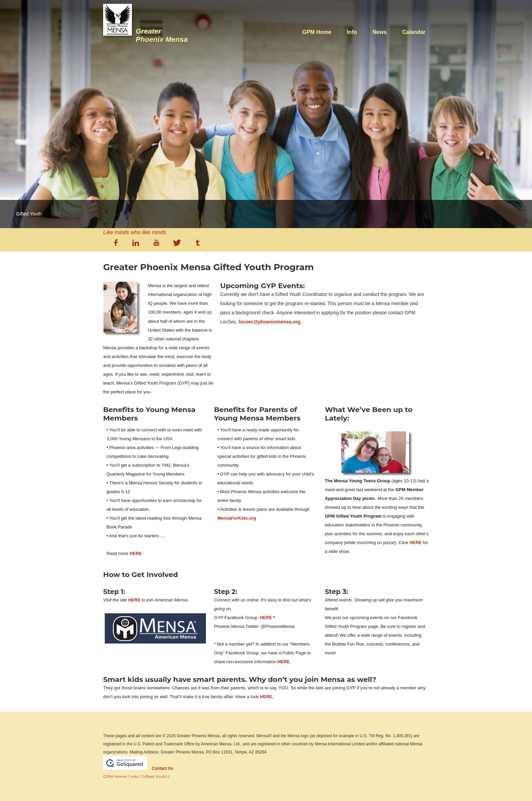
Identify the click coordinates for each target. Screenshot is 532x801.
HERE (136, 553)
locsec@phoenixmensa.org (270, 322)
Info (352, 32)
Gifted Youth (155, 776)
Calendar (414, 32)
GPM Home (317, 32)
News (380, 32)
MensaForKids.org (237, 518)
